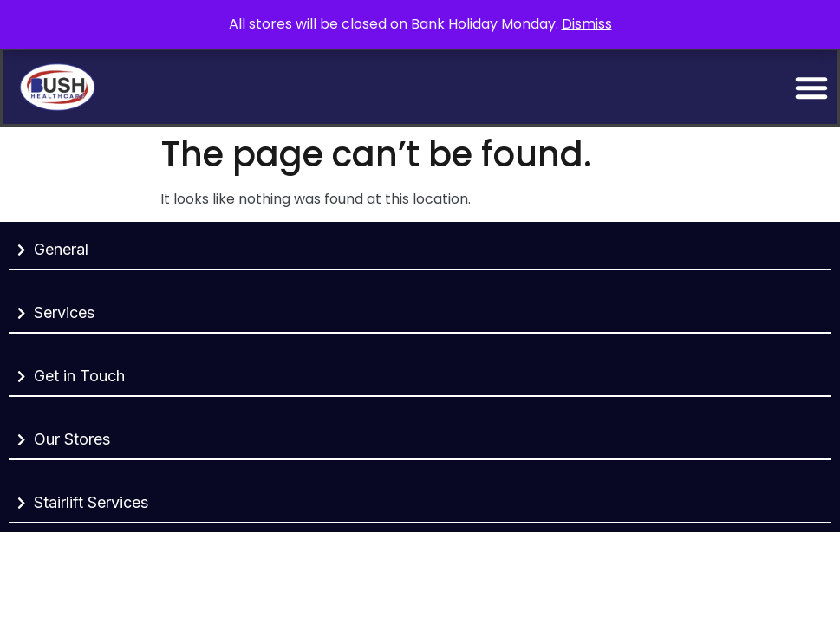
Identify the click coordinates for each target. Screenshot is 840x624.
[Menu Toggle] (811, 88)
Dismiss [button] (587, 24)
